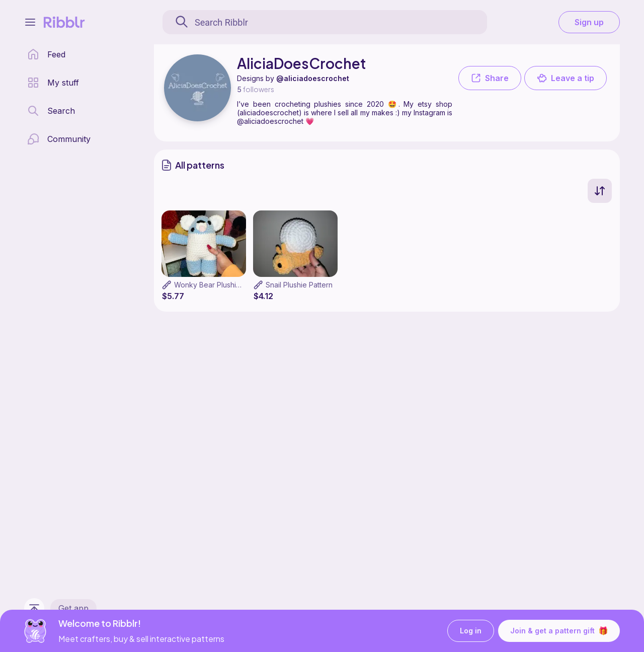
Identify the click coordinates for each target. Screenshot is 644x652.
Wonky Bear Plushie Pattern (220, 285)
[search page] (51, 111)
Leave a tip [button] (566, 78)
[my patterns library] (53, 83)
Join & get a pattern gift (559, 631)
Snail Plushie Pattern (299, 285)
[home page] (46, 54)
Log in (471, 631)
